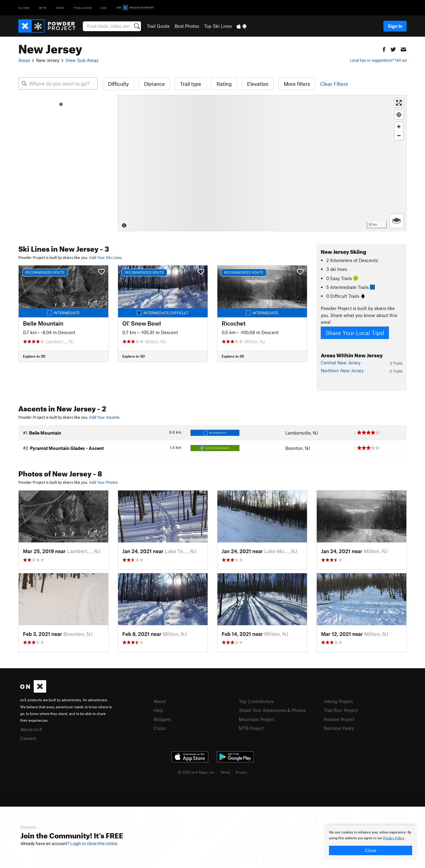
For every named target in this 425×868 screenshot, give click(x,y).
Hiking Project (338, 701)
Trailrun (83, 7)
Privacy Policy (394, 838)
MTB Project (251, 728)
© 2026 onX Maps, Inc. (197, 772)
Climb (24, 7)
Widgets (162, 719)
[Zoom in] (399, 127)
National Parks (339, 728)
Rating (224, 84)
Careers (28, 738)
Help (158, 710)
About (160, 701)
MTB (43, 7)
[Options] (396, 221)
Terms (225, 772)
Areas (24, 60)
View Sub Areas (82, 60)
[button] (384, 49)
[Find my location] (399, 115)
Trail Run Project (341, 710)
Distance (154, 84)
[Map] (262, 163)
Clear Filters (334, 84)
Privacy (241, 772)
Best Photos (187, 26)
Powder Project (339, 719)
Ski (104, 7)
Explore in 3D (34, 356)
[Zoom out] (399, 135)
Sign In (395, 26)
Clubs (160, 728)
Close (371, 850)
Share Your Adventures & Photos (272, 710)
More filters (297, 84)
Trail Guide (158, 26)
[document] (371, 842)
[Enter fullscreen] (399, 103)
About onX (31, 729)
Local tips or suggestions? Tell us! (378, 60)
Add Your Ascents (104, 417)
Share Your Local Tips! (355, 333)
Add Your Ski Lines (105, 257)
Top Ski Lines (218, 26)
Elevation (258, 84)
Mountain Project (257, 719)
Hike (60, 7)
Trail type (191, 84)
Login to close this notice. (94, 844)
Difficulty (118, 84)
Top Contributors (256, 701)
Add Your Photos (103, 482)
